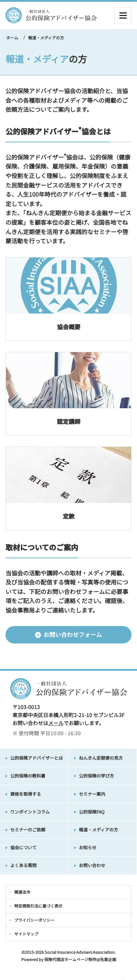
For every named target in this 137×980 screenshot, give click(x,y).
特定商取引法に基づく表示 (38, 906)
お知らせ (88, 847)
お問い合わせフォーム (68, 634)
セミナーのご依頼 (28, 829)
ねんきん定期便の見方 (101, 758)
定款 (69, 516)
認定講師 (69, 421)
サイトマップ (26, 934)
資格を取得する (26, 794)
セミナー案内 (92, 794)
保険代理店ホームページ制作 (70, 959)
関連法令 (22, 892)
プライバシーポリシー (34, 920)
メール (56, 723)
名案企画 (108, 959)
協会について (23, 847)
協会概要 (69, 327)
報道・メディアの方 (98, 829)
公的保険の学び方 (96, 776)
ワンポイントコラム (30, 812)
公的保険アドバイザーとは (37, 758)
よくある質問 (23, 865)
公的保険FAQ (92, 812)
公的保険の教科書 (28, 776)
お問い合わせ (92, 865)
